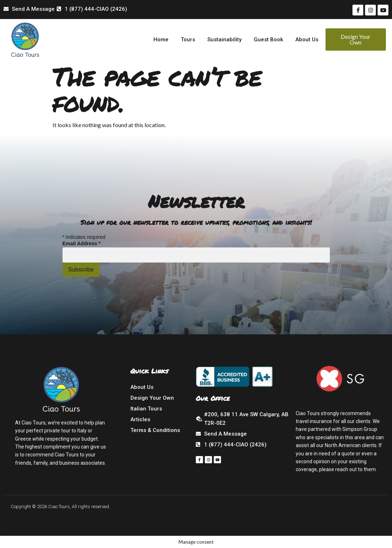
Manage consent (20, 531)
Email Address (82, 243)
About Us (307, 40)
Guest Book (268, 40)
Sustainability (224, 40)
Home (161, 40)
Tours (188, 40)
